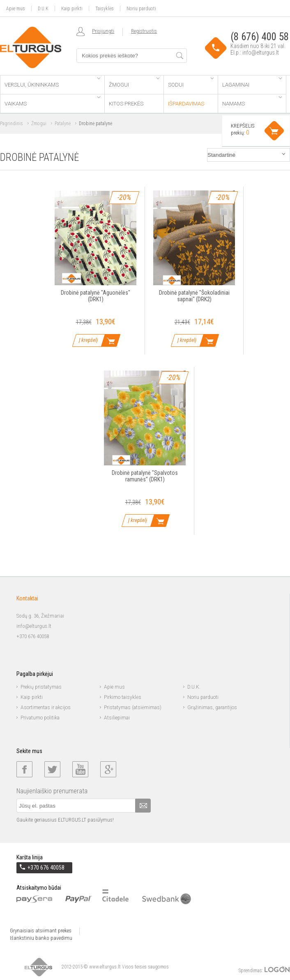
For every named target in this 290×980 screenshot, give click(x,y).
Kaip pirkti (72, 8)
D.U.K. (194, 687)
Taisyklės (105, 8)
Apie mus (16, 8)
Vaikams (52, 102)
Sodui (191, 83)
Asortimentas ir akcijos (46, 708)
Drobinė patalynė (96, 124)
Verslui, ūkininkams (52, 83)
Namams (252, 102)
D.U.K (43, 8)
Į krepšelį (88, 340)
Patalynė (63, 124)
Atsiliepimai (117, 718)
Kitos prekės (126, 104)
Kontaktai (27, 598)
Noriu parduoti (141, 8)
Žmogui (134, 83)
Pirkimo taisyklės (123, 697)
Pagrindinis (12, 124)
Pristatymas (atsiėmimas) (133, 708)
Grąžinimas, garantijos (212, 708)
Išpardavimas (186, 104)
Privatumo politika (40, 718)
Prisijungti (103, 31)
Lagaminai (252, 83)
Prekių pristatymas (41, 687)
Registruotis (144, 31)
